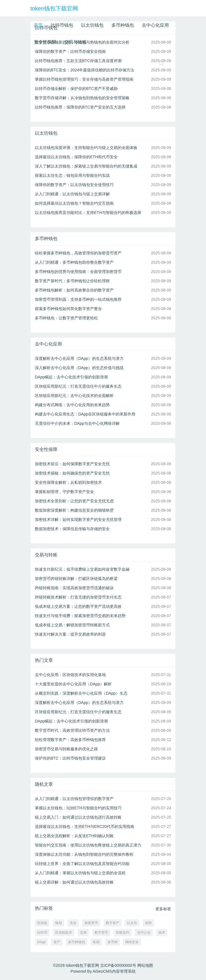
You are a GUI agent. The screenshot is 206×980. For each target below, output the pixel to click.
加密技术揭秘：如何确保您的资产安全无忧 (72, 473)
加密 (148, 923)
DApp (41, 942)
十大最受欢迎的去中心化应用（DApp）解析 (73, 684)
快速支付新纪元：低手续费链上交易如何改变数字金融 (82, 569)
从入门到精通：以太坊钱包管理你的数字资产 (74, 799)
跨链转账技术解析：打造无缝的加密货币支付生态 (78, 597)
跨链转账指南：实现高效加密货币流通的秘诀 (74, 588)
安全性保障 (45, 42)
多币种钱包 (123, 25)
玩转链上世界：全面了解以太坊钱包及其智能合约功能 (82, 864)
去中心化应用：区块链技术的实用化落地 (70, 675)
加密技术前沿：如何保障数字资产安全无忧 (72, 464)
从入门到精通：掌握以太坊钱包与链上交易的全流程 (80, 873)
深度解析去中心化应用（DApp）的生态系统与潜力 (79, 358)
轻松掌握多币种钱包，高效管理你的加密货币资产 (78, 253)
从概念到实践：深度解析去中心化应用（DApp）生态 (81, 693)
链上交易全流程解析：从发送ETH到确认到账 (74, 836)
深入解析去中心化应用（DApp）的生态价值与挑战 (79, 368)
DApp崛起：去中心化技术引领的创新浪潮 (71, 377)
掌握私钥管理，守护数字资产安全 (64, 492)
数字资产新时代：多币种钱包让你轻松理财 (72, 281)
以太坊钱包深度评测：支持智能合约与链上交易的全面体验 (86, 148)
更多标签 (163, 909)
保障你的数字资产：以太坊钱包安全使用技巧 (74, 185)
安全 (73, 923)
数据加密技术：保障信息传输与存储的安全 (72, 529)
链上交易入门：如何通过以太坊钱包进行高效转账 (78, 817)
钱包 (59, 923)
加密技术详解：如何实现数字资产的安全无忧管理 (78, 520)
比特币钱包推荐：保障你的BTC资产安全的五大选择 (80, 107)
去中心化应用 (155, 25)
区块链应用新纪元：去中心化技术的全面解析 (74, 396)
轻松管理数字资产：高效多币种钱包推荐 (70, 740)
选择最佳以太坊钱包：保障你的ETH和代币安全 (76, 157)
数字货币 (101, 932)
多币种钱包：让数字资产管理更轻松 (66, 318)
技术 (162, 932)
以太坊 (132, 923)
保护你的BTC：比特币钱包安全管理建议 (70, 758)
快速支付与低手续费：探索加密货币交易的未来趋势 (80, 616)
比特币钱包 (62, 25)
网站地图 (145, 965)
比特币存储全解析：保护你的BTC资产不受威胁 (76, 89)
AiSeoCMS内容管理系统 (114, 971)
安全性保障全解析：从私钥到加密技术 (68, 482)
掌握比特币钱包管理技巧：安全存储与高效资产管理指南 (84, 79)
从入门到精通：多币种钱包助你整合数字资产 (74, 262)
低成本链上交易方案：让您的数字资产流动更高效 (78, 606)
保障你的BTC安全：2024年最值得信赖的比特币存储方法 (85, 70)
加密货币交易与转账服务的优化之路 (66, 749)
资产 (57, 942)
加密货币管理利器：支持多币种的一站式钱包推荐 (78, 299)
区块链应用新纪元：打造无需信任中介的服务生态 (78, 386)
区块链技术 (64, 932)
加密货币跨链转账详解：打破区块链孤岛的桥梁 (76, 579)
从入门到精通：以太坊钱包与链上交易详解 (72, 194)
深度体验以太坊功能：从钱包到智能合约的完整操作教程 (84, 854)
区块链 (42, 923)
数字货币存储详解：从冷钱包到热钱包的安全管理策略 (82, 98)
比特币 (42, 932)
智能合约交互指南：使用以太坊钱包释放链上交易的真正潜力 (88, 845)
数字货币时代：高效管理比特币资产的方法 (72, 730)
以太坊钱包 (92, 25)
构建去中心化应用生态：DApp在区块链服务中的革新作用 (85, 414)
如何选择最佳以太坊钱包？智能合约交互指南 (74, 203)
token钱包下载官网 (54, 8)
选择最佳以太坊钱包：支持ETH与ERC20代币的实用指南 (85, 827)
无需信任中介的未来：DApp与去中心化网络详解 (77, 423)
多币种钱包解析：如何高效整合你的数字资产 (74, 290)
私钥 (96, 942)
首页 (38, 25)
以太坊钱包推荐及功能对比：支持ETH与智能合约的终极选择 (88, 213)
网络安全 (132, 942)
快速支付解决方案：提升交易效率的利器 (70, 634)
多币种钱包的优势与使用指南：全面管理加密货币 (78, 272)
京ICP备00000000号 (118, 965)
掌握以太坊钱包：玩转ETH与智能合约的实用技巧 (78, 808)
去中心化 (144, 932)
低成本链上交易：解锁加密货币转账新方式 (72, 625)
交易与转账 (75, 42)
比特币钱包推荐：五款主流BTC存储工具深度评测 (78, 61)
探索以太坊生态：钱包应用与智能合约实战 (72, 175)
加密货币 (91, 923)
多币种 (113, 942)
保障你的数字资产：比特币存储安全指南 (70, 51)
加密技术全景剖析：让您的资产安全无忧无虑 (74, 501)
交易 (83, 932)
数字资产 (113, 923)
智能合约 (123, 932)
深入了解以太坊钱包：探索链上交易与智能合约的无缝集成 (86, 166)
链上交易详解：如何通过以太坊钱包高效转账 (74, 882)
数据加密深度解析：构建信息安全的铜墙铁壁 (74, 510)
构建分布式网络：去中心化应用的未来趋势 (72, 405)
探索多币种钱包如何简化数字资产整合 (68, 309)
